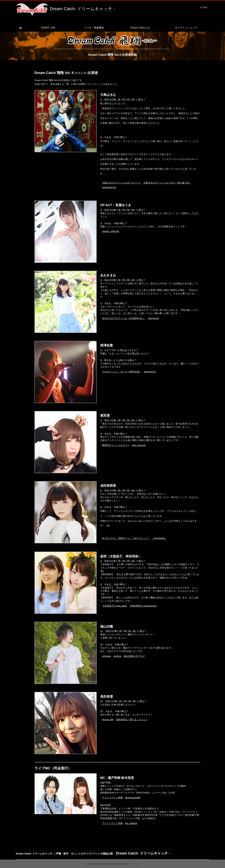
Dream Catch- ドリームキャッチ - (82, 9)
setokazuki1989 (133, 798)
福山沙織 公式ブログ (134, 656)
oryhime (117, 656)
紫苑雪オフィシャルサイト (116, 445)
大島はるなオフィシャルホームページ (121, 183)
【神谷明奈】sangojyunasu (143, 606)
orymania (107, 656)
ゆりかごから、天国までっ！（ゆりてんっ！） (126, 538)
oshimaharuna (109, 187)
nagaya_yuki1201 (111, 231)
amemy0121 (150, 372)
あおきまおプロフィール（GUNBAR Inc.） (124, 318)
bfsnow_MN (108, 720)
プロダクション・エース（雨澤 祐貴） (122, 372)
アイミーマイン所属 (112, 798)
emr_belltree (131, 823)
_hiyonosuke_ (159, 538)
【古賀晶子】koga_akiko (114, 606)
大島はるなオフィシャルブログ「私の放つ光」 (167, 183)
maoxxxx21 (153, 318)
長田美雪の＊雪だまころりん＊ (132, 720)
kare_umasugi (139, 445)
